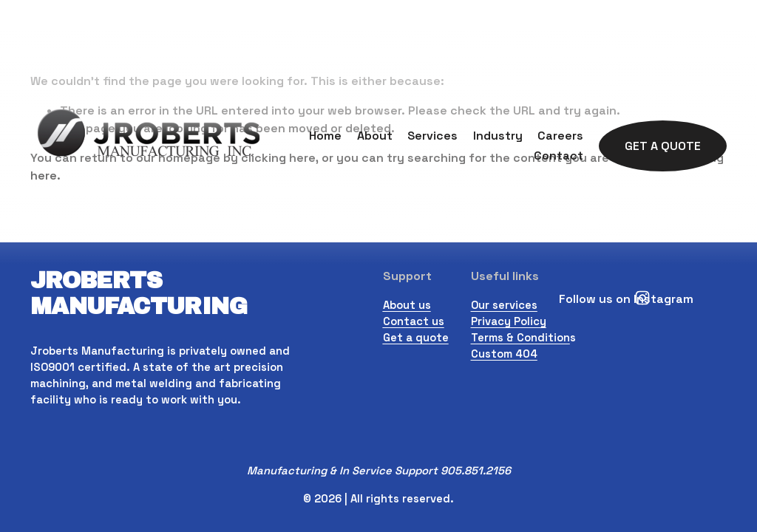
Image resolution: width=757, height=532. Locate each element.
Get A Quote (663, 146)
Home (325, 136)
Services (432, 136)
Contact (559, 156)
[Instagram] (642, 298)
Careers (560, 136)
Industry (498, 136)
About (375, 136)
